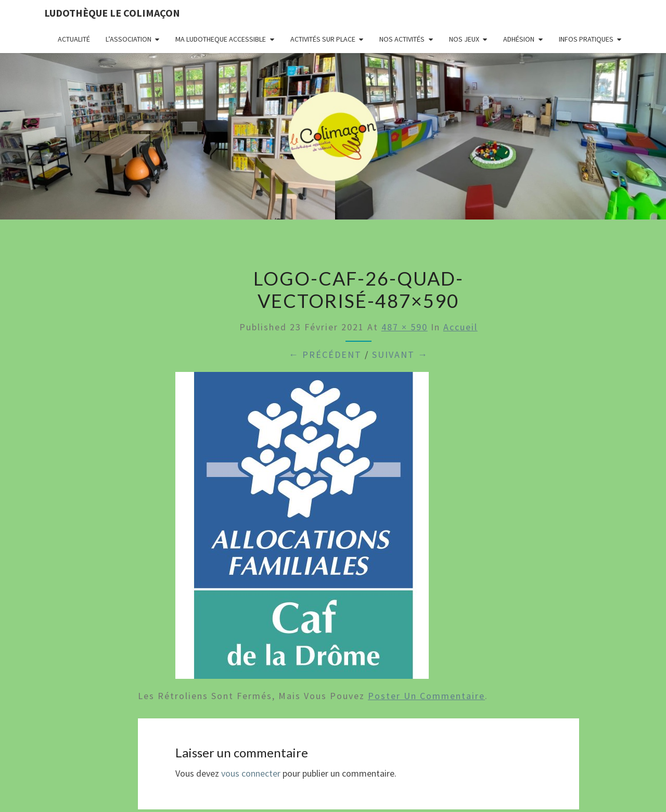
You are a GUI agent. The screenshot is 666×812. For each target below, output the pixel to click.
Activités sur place (323, 39)
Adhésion (519, 39)
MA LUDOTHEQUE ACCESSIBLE (221, 39)
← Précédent (325, 355)
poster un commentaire (426, 696)
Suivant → (400, 355)
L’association (129, 39)
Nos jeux (464, 39)
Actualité (74, 39)
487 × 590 (405, 327)
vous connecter (251, 773)
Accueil (460, 327)
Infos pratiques (586, 39)
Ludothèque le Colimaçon (112, 13)
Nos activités (402, 39)
